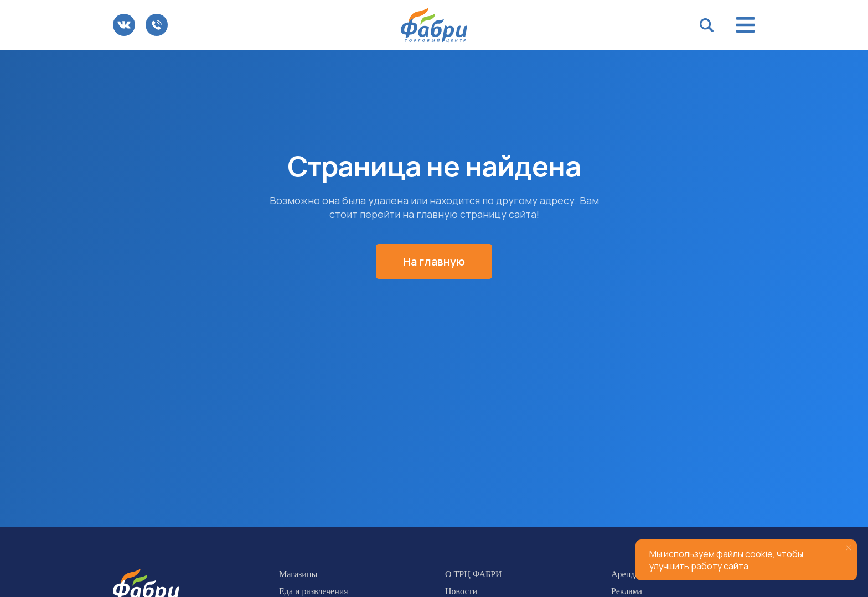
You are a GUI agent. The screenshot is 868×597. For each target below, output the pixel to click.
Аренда (625, 574)
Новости (461, 591)
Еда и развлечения (314, 591)
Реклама (627, 591)
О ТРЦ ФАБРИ (474, 574)
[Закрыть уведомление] (849, 548)
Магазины (298, 574)
